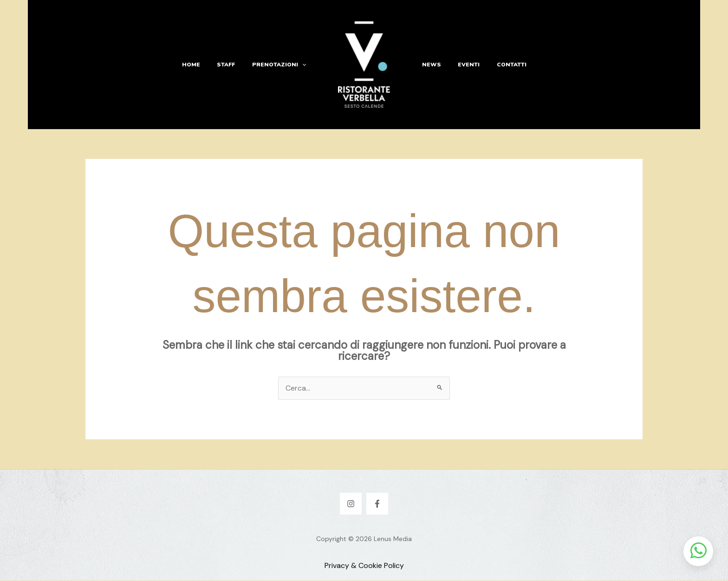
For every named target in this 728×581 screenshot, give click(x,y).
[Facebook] (377, 504)
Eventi (465, 65)
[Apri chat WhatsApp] (698, 551)
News (430, 65)
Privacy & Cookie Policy (364, 566)
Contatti (504, 65)
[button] (303, 65)
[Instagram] (351, 504)
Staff (231, 65)
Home (198, 65)
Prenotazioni (280, 65)
